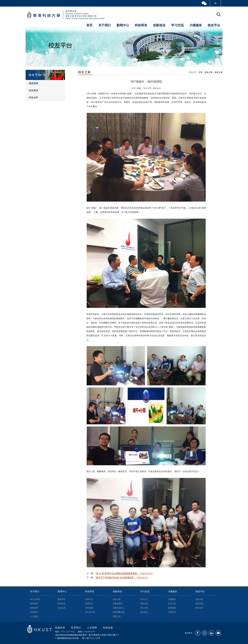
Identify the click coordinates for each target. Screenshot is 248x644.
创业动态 (62, 608)
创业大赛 (117, 599)
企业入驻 (172, 604)
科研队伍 (89, 604)
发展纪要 (34, 608)
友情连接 (108, 627)
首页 (89, 25)
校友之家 (209, 72)
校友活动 (199, 599)
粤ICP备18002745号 (91, 638)
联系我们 (34, 612)
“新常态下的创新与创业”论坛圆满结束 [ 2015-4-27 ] (122, 578)
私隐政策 (61, 627)
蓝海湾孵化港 (119, 612)
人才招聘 (34, 616)
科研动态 (62, 604)
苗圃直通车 (118, 604)
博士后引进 (90, 612)
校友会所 (199, 608)
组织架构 (34, 604)
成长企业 (117, 616)
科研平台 (89, 599)
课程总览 (144, 604)
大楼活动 (172, 612)
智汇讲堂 (144, 608)
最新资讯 (62, 599)
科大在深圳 (35, 599)
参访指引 (144, 612)
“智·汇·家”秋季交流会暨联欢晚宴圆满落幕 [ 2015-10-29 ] (124, 573)
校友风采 (199, 604)
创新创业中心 (119, 608)
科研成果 (89, 608)
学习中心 (144, 599)
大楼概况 (172, 599)
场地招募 (172, 608)
